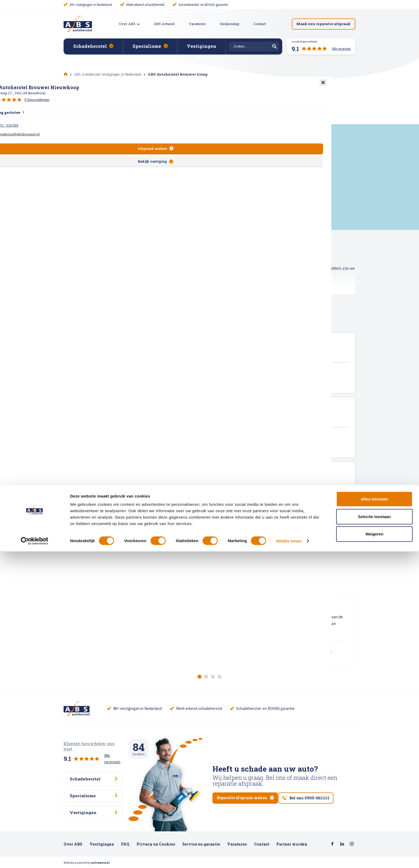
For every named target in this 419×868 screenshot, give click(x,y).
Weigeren (374, 851)
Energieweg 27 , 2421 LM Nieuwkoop (150, 488)
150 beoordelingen (172, 434)
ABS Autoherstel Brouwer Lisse (158, 354)
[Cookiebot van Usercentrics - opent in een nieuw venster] (35, 858)
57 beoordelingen (171, 498)
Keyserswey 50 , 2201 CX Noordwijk (149, 425)
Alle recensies (116, 749)
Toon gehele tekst (81, 298)
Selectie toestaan (375, 833)
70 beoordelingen (172, 370)
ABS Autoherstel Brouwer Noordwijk (165, 418)
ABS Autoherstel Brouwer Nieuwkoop (167, 482)
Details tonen (289, 857)
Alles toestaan (374, 816)
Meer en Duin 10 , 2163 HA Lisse (146, 361)
